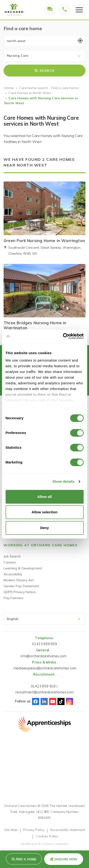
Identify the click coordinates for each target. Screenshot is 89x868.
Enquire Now (66, 859)
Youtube (53, 701)
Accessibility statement (68, 830)
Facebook (36, 701)
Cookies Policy (47, 836)
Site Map (11, 830)
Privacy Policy (34, 830)
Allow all (44, 497)
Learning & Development (23, 568)
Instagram (70, 701)
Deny (44, 528)
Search (45, 71)
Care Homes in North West (30, 93)
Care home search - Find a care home (49, 88)
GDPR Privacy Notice (20, 592)
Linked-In (44, 701)
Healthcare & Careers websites (44, 844)
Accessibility (13, 574)
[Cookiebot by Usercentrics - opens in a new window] (63, 336)
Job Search (12, 556)
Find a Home (26, 859)
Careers (10, 562)
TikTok (61, 701)
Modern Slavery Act (19, 580)
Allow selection (44, 512)
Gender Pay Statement (21, 586)
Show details (63, 481)
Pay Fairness (14, 598)
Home (9, 88)
